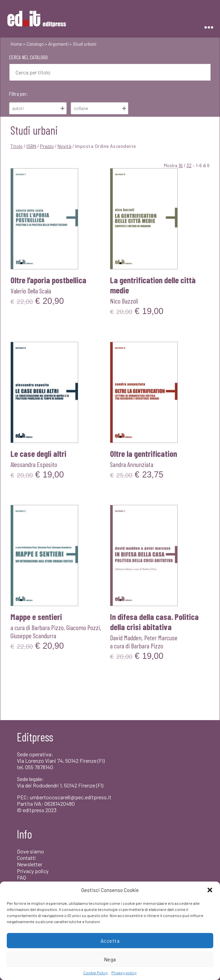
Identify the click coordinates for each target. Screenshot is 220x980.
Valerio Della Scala (31, 291)
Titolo (17, 146)
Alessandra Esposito (34, 464)
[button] (210, 890)
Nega (110, 959)
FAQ (21, 877)
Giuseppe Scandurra (33, 636)
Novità (64, 146)
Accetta (110, 941)
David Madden (126, 638)
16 (181, 165)
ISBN (31, 146)
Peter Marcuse (161, 638)
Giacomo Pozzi (83, 627)
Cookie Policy (96, 973)
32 (189, 165)
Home (16, 44)
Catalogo (35, 44)
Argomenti (58, 44)
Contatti (26, 858)
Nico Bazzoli (124, 301)
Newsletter (30, 864)
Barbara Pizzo (48, 627)
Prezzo (47, 146)
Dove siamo (30, 851)
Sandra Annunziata (132, 464)
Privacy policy (124, 973)
